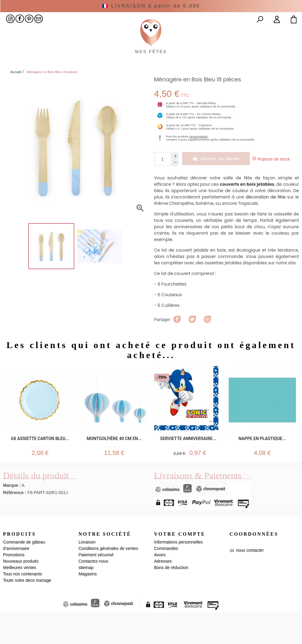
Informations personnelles (178, 574)
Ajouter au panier (218, 187)
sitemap (86, 599)
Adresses (163, 593)
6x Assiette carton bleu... (40, 467)
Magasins (88, 605)
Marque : (12, 517)
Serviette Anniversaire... (188, 467)
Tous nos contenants (22, 605)
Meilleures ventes (20, 599)
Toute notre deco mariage (27, 612)
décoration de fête (266, 225)
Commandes (166, 580)
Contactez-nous (93, 593)
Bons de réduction (171, 599)
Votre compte (180, 566)
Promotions (14, 586)
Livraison (87, 574)
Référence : (15, 524)
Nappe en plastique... (262, 467)
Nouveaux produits (21, 593)
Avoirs (160, 586)
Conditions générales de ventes (108, 580)
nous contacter (250, 581)
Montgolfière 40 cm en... (114, 467)
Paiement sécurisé (96, 586)
